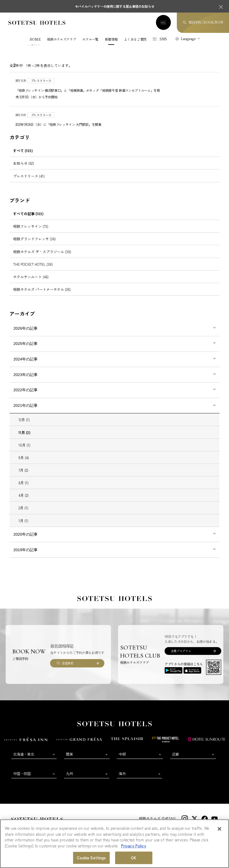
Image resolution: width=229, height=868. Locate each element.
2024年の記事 (25, 360)
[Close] (219, 829)
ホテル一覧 (90, 40)
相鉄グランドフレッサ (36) (34, 239)
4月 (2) (24, 496)
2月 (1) (23, 508)
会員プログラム (181, 651)
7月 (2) (23, 471)
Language (188, 39)
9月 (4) (24, 458)
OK (134, 858)
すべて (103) (23, 151)
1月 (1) (23, 521)
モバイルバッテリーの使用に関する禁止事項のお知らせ (115, 6)
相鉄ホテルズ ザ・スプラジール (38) (42, 252)
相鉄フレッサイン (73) (31, 227)
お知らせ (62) (24, 164)
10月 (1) (24, 446)
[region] (114, 844)
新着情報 (111, 40)
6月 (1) (24, 483)
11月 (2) (24, 433)
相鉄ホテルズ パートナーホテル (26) (42, 290)
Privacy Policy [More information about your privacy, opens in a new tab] (134, 846)
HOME (35, 40)
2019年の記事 (25, 550)
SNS (163, 39)
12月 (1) (24, 420)
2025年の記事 (25, 344)
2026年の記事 (25, 329)
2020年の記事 (25, 535)
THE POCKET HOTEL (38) (33, 265)
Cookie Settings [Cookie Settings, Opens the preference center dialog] (92, 858)
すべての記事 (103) (28, 214)
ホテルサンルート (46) (31, 277)
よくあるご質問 (135, 40)
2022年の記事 (25, 391)
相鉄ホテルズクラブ (61, 40)
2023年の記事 (25, 375)
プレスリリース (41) (29, 176)
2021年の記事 (25, 406)
